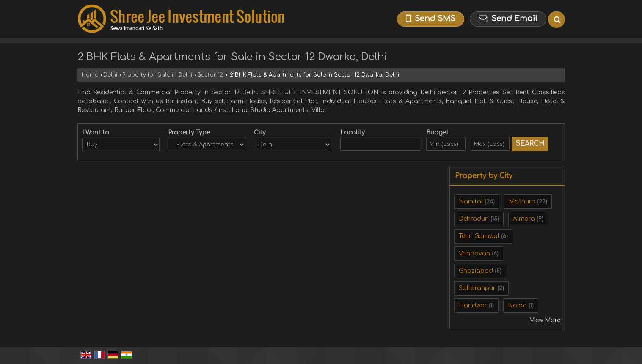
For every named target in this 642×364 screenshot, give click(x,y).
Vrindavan (474, 253)
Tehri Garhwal (479, 236)
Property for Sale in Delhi (157, 75)
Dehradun (474, 219)
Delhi (110, 75)
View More (545, 320)
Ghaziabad (476, 271)
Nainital (471, 201)
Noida (517, 305)
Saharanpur (477, 288)
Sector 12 (210, 75)
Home (90, 75)
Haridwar (473, 305)
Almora (524, 219)
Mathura (522, 201)
